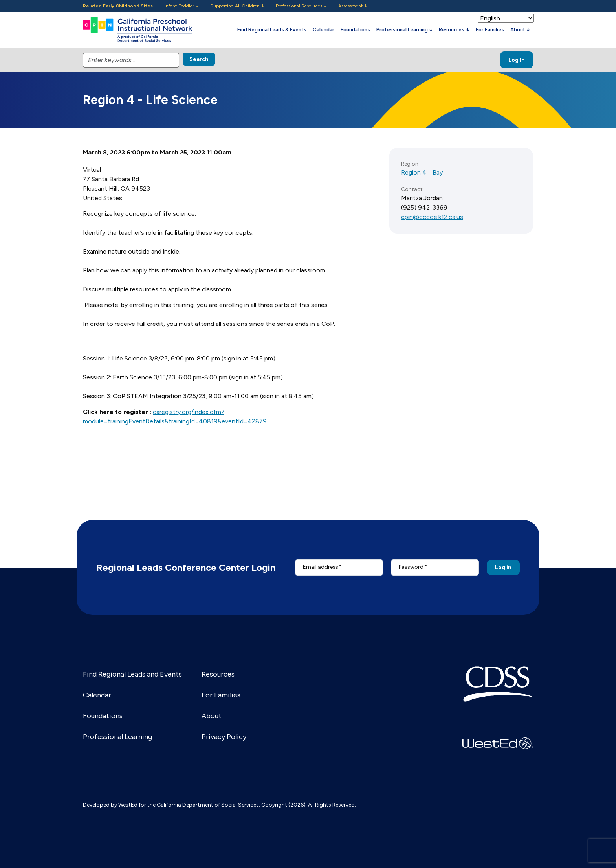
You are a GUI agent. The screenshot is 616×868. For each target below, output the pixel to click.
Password (411, 567)
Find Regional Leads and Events (132, 674)
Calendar (324, 30)
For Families (490, 30)
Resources (218, 674)
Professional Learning (117, 737)
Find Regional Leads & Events (272, 30)
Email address (321, 567)
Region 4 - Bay (422, 172)
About (212, 716)
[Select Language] (506, 18)
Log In (517, 60)
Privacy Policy (224, 737)
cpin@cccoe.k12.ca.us (432, 217)
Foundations (355, 30)
